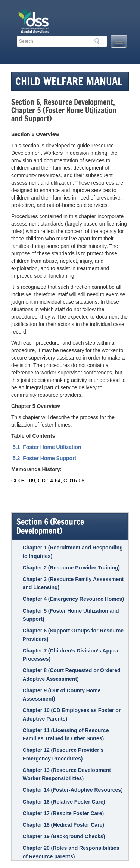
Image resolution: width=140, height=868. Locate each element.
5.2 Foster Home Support (45, 458)
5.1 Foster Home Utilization (46, 447)
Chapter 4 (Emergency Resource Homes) (73, 599)
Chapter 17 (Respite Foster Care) (63, 813)
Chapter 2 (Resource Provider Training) (71, 568)
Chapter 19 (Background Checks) (64, 836)
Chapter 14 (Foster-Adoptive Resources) (72, 790)
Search (99, 41)
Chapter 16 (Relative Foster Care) (64, 802)
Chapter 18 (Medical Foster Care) (63, 825)
